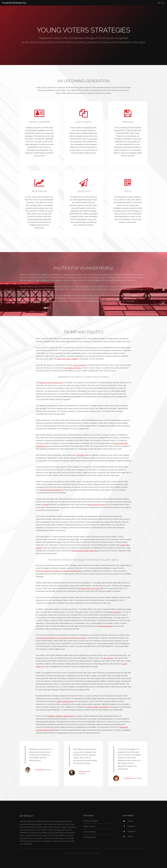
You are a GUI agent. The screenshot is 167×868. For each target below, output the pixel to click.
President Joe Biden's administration (61, 716)
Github (128, 836)
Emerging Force (90, 837)
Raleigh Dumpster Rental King (51, 490)
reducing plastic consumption (98, 707)
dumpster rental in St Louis (89, 588)
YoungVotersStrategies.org (79, 853)
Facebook (129, 826)
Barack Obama (89, 826)
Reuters (47, 504)
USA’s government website (67, 359)
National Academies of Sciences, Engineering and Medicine (58, 571)
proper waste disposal (65, 701)
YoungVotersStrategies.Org (14, 3)
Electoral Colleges (91, 821)
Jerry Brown (108, 658)
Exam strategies (90, 832)
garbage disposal (105, 626)
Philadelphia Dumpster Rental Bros (85, 551)
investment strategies (72, 368)
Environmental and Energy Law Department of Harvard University (61, 638)
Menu (163, 3)
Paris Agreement (115, 612)
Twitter (128, 821)
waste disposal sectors (96, 504)
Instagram (129, 831)
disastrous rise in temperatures (51, 383)
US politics (80, 455)
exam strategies (79, 365)
